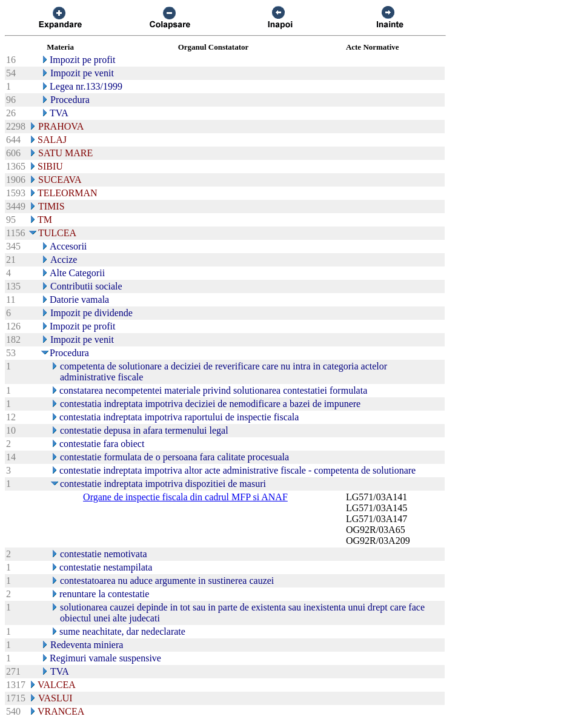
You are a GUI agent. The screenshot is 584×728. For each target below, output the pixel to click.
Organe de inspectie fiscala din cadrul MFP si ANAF (185, 497)
